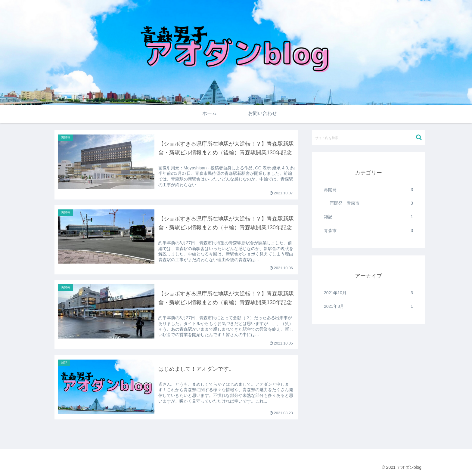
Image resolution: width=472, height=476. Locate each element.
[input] (368, 138)
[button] (419, 137)
